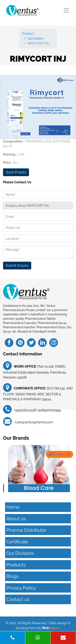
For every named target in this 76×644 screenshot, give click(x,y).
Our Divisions (20, 553)
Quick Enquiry (16, 172)
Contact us (18, 599)
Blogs (12, 576)
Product (28, 34)
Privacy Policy (21, 588)
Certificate (17, 542)
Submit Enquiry (17, 265)
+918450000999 (49, 410)
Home (13, 507)
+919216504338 (25, 410)
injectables (35, 38)
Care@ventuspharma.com (33, 422)
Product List (59, 454)
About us (16, 519)
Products (16, 565)
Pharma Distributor (26, 530)
